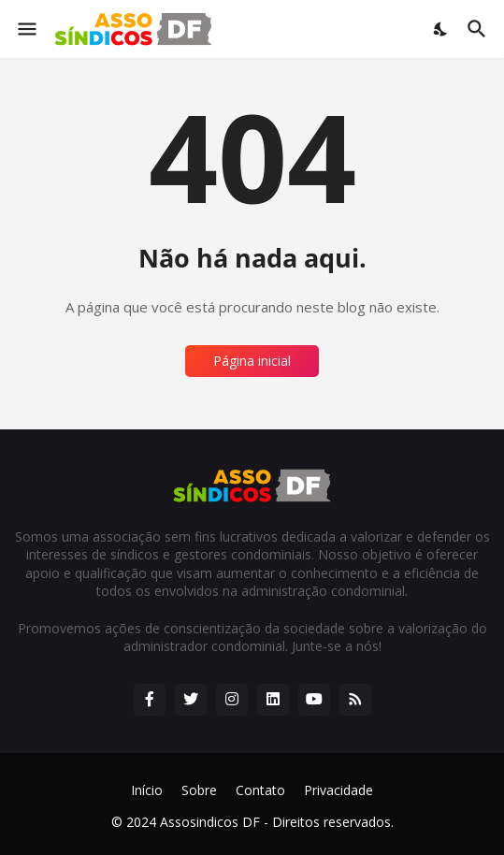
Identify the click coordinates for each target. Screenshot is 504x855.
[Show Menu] (26, 29)
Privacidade (338, 790)
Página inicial (252, 361)
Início (147, 790)
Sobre (199, 790)
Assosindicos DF (210, 822)
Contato (260, 790)
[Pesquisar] (479, 29)
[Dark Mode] (441, 29)
